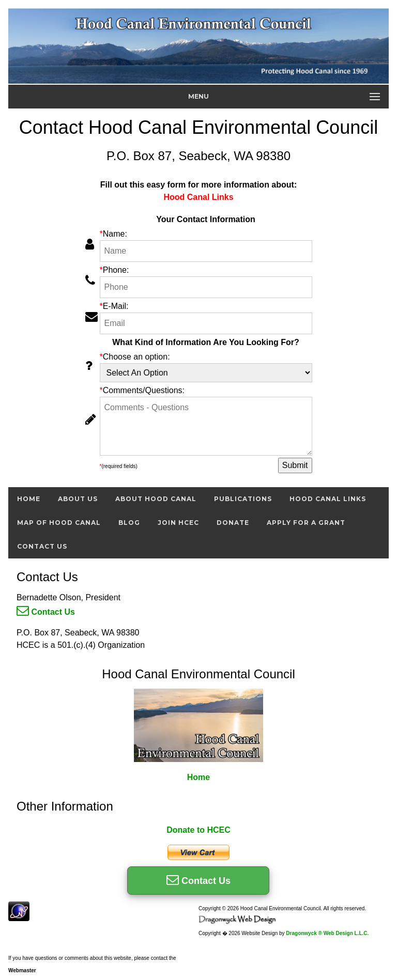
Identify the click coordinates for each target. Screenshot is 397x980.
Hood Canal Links (328, 499)
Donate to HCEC (198, 830)
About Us (78, 499)
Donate (233, 523)
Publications (243, 499)
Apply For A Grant (306, 523)
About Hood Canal (156, 499)
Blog (129, 523)
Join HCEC (178, 523)
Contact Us (42, 546)
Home (29, 499)
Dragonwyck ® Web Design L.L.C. (327, 933)
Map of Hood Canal (59, 523)
